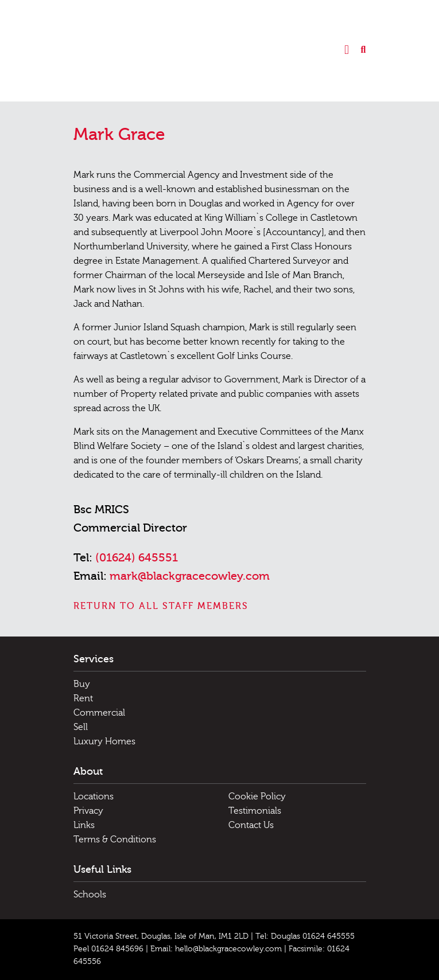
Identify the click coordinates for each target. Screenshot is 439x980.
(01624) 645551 (137, 558)
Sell (81, 727)
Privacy (88, 811)
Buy (82, 684)
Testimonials (255, 811)
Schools (90, 895)
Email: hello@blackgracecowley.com (216, 949)
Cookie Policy (257, 797)
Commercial (99, 713)
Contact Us (251, 825)
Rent (83, 698)
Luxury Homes (104, 741)
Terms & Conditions (115, 840)
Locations (94, 797)
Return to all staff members (161, 606)
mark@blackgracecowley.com (190, 576)
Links (84, 825)
